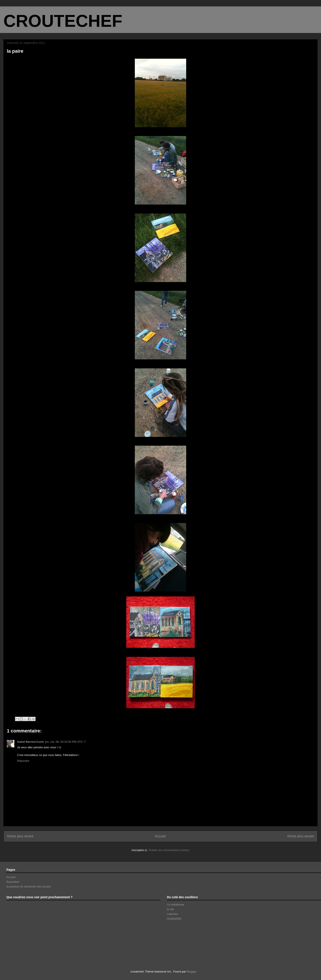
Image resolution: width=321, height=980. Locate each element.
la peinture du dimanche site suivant (29, 887)
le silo (170, 909)
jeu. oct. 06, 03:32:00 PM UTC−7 (65, 742)
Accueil (160, 836)
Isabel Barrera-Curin (30, 742)
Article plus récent (20, 836)
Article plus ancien (301, 836)
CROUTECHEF (63, 21)
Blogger (191, 972)
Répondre (23, 761)
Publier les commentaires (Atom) (169, 850)
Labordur (172, 914)
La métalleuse (176, 905)
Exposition (13, 882)
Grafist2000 (174, 919)
